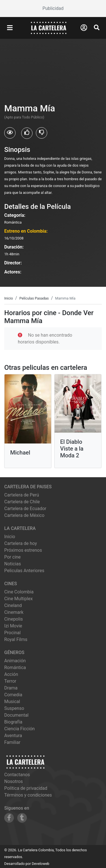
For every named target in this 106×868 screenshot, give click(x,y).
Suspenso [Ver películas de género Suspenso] (14, 708)
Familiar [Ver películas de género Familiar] (12, 742)
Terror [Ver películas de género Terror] (10, 681)
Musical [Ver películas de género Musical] (12, 702)
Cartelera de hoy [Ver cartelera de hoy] (21, 543)
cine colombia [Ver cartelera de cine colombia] (19, 592)
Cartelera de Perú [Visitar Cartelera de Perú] (22, 495)
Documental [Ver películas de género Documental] (16, 715)
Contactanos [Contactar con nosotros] (17, 775)
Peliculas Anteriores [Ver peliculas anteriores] (24, 571)
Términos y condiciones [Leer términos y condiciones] (28, 795)
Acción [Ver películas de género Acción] (11, 674)
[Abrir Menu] (10, 28)
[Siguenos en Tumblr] (22, 818)
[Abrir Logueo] (84, 28)
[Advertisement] (53, 9)
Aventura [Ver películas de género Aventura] (13, 736)
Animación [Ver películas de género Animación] (15, 661)
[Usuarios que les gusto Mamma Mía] (27, 133)
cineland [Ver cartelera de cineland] (13, 605)
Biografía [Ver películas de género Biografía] (13, 722)
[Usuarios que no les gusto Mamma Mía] (42, 133)
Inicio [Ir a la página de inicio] (10, 537)
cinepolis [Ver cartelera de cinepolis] (14, 619)
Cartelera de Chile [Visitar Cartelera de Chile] (22, 502)
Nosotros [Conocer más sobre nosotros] (14, 781)
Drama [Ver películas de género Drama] (11, 688)
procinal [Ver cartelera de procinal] (12, 633)
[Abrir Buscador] (97, 27)
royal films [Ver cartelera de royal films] (16, 639)
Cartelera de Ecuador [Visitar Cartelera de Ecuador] (25, 509)
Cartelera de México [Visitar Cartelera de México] (24, 515)
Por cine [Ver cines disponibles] (12, 557)
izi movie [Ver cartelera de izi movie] (13, 626)
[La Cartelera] (49, 28)
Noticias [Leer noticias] (13, 564)
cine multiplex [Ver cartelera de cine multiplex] (19, 599)
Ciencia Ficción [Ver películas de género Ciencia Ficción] (20, 729)
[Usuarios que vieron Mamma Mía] (10, 133)
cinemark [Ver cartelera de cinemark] (14, 612)
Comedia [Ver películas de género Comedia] (13, 695)
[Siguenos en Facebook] (9, 818)
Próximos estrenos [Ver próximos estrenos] (23, 550)
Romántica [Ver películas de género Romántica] (15, 668)
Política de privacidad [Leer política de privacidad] (26, 788)
